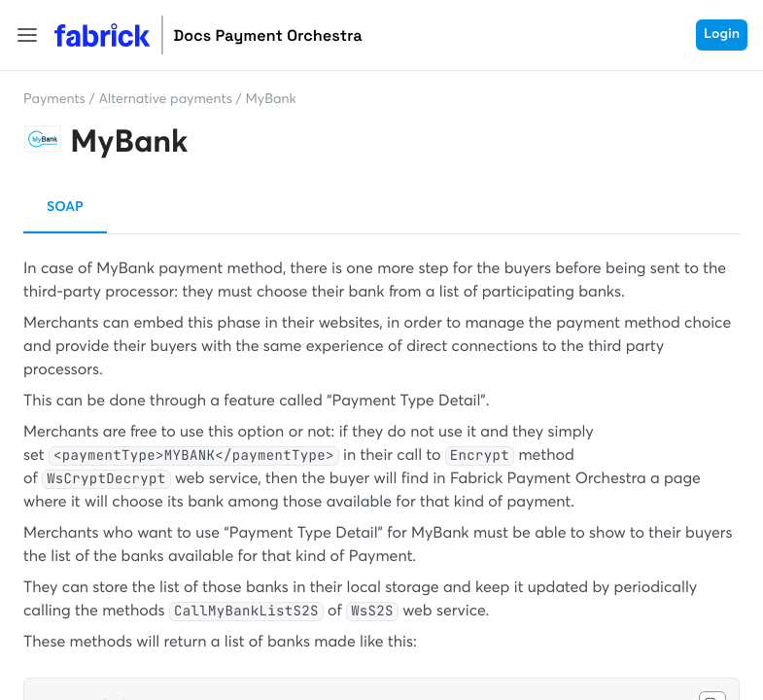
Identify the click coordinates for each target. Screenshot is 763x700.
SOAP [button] (65, 208)
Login (722, 35)
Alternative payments (165, 100)
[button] (27, 35)
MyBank (271, 100)
